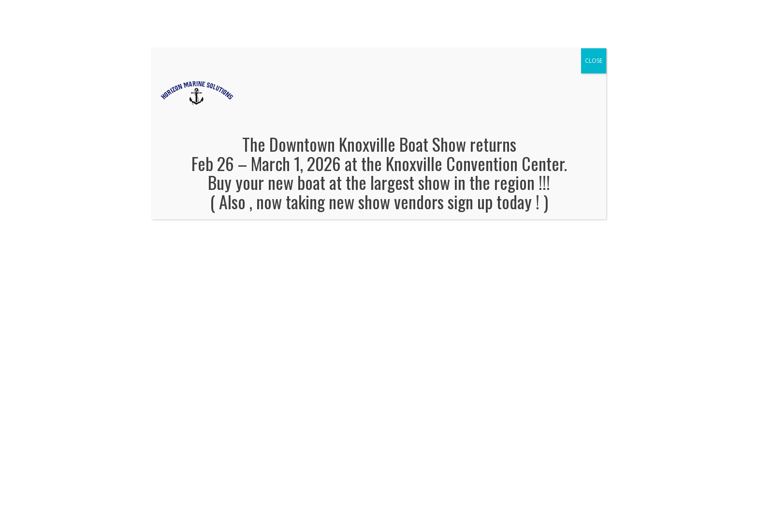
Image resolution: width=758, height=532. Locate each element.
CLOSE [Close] (594, 61)
